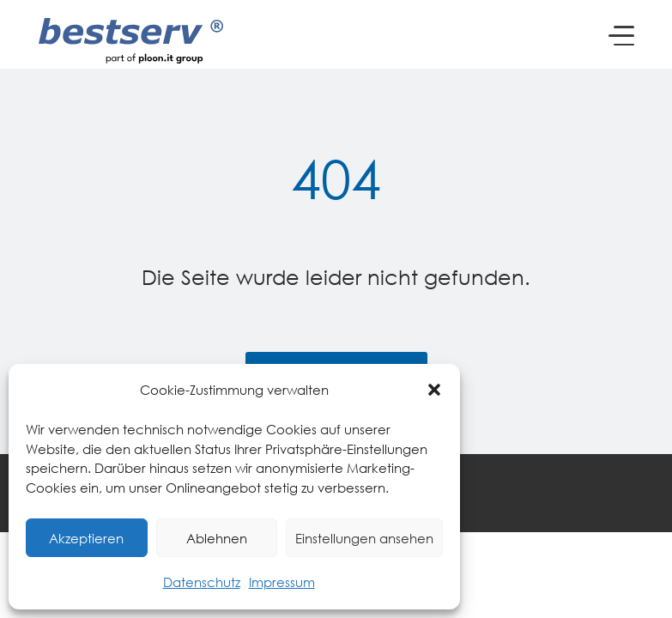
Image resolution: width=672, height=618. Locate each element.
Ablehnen (217, 538)
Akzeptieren (86, 538)
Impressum (282, 582)
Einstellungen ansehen (364, 538)
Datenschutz (202, 582)
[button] (434, 390)
